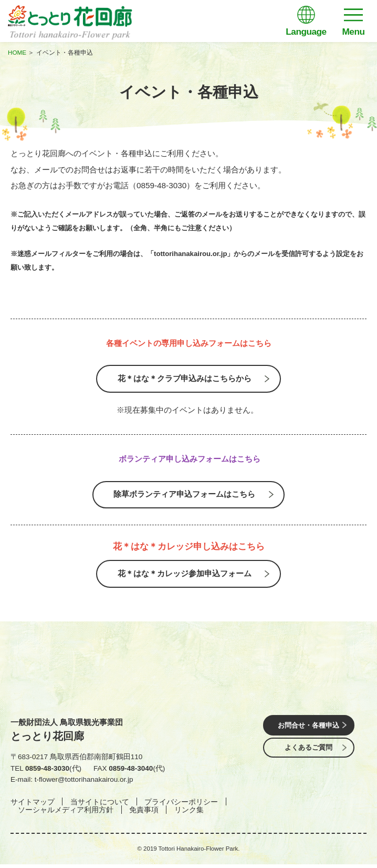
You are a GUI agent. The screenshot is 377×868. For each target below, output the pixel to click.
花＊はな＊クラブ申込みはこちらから (184, 379)
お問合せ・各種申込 (309, 728)
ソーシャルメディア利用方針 (66, 813)
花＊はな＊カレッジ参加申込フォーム (184, 577)
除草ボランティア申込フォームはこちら (184, 496)
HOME (17, 52)
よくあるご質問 (309, 752)
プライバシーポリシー (181, 805)
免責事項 (144, 813)
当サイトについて (100, 805)
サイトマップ (33, 805)
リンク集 (189, 813)
